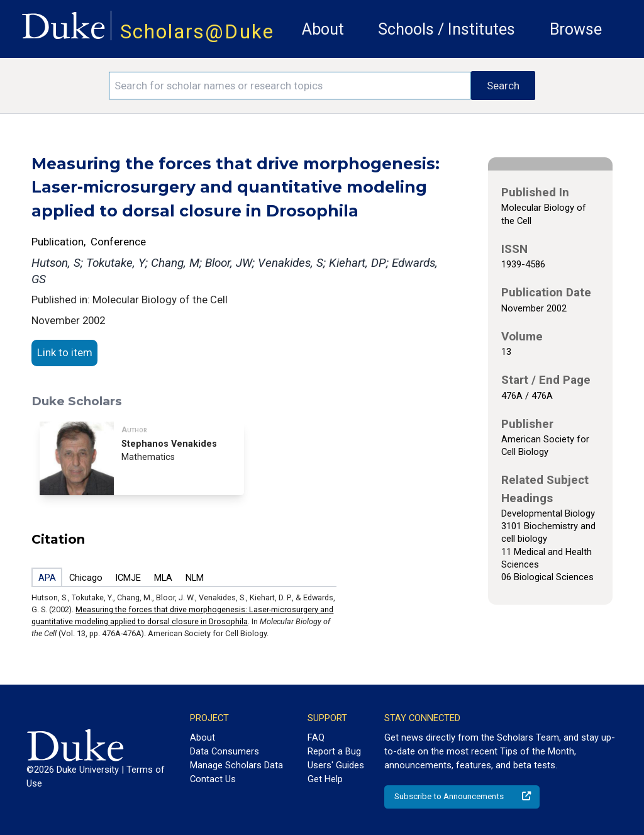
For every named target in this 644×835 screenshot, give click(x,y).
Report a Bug (334, 751)
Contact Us (213, 779)
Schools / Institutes (447, 29)
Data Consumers (225, 751)
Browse (576, 29)
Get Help (325, 779)
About (323, 29)
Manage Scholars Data (236, 765)
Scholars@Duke (197, 32)
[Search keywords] (290, 86)
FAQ (316, 737)
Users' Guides (336, 765)
